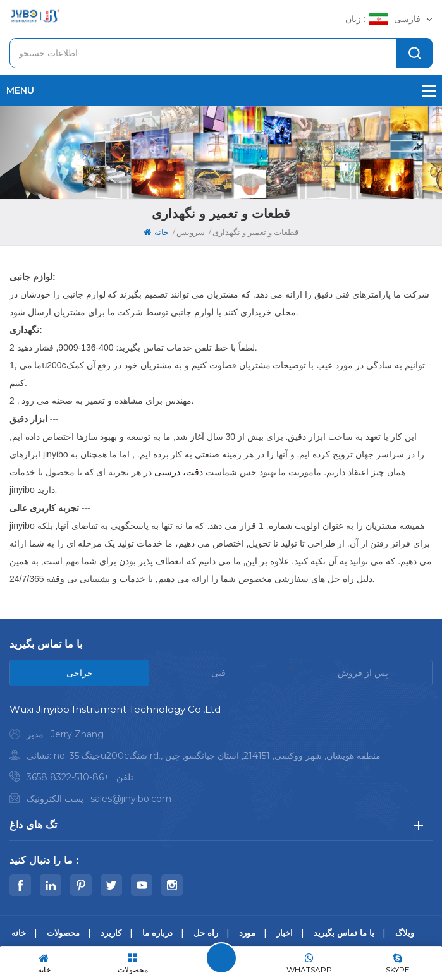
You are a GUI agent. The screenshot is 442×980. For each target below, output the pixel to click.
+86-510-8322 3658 (68, 777)
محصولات (63, 933)
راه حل (206, 933)
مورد (247, 933)
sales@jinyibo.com (131, 799)
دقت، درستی (180, 472)
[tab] (80, 673)
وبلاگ (405, 933)
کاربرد (111, 933)
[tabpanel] (221, 757)
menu (221, 90)
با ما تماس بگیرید (344, 933)
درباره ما (157, 933)
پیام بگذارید (221, 958)
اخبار (285, 933)
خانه (156, 232)
